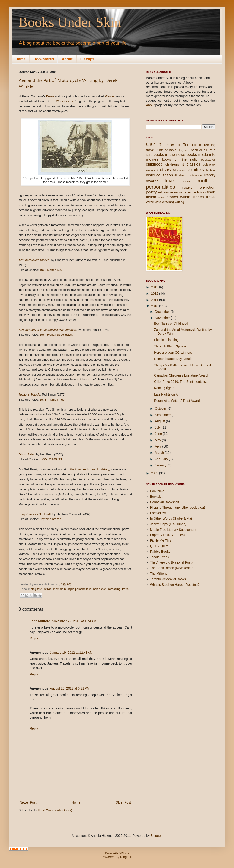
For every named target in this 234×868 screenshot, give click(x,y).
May (158, 440)
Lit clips (87, 59)
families (195, 170)
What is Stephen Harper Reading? (175, 585)
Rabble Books (160, 552)
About (67, 59)
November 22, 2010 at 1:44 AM (74, 621)
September (163, 415)
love (169, 181)
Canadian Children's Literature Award (181, 375)
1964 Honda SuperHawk (56, 335)
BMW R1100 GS (51, 459)
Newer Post (28, 802)
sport (161, 197)
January (161, 465)
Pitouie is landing (166, 340)
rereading (114, 589)
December (163, 312)
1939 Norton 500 (51, 270)
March (160, 453)
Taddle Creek (160, 557)
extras (47, 589)
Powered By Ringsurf (117, 857)
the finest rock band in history (90, 469)
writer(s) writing (173, 202)
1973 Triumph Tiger (53, 400)
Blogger (156, 836)
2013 (155, 287)
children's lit (175, 164)
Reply (34, 638)
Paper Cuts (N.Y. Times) (168, 535)
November (163, 318)
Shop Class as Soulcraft (35, 514)
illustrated (181, 175)
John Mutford (40, 621)
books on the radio (180, 159)
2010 (155, 306)
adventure (155, 150)
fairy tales (179, 170)
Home (20, 59)
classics (193, 164)
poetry (151, 192)
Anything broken (50, 519)
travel (126, 589)
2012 (155, 294)
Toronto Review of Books (168, 579)
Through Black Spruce (170, 346)
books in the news (169, 155)
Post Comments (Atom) (55, 810)
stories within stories (185, 197)
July (158, 427)
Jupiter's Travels (29, 394)
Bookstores (44, 59)
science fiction (195, 192)
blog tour (36, 589)
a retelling (207, 145)
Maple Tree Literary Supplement (173, 530)
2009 (155, 473)
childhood (154, 164)
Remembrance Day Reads (173, 359)
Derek (50, 96)
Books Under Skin (70, 22)
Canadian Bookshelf (165, 502)
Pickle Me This (161, 540)
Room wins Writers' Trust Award (177, 401)
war (158, 202)
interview (196, 175)
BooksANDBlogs (117, 853)
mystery (187, 187)
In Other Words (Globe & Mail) (172, 518)
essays (150, 170)
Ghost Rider (27, 454)
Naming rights (164, 388)
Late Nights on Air (167, 394)
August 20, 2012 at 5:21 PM (70, 688)
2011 (155, 300)
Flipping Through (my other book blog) (178, 507)
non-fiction (100, 589)
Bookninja (157, 491)
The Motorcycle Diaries (34, 260)
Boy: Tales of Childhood (171, 323)
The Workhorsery (62, 101)
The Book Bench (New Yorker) (172, 568)
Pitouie (109, 96)
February (162, 459)
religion (163, 192)
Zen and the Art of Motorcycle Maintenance (47, 330)
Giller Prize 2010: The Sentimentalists (181, 382)
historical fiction (160, 175)
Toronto (190, 145)
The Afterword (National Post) (171, 562)
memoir (58, 589)
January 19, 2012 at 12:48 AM (71, 653)
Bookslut (156, 497)
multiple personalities (78, 589)
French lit (172, 145)
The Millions (159, 574)
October (161, 408)
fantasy (211, 170)
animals (171, 150)
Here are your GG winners (173, 353)
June (159, 434)
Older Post (123, 802)
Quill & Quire (159, 546)
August (160, 421)
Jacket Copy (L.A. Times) (168, 524)
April (158, 446)
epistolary (209, 165)
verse (150, 202)
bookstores (208, 160)
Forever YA (158, 513)
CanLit (153, 144)
